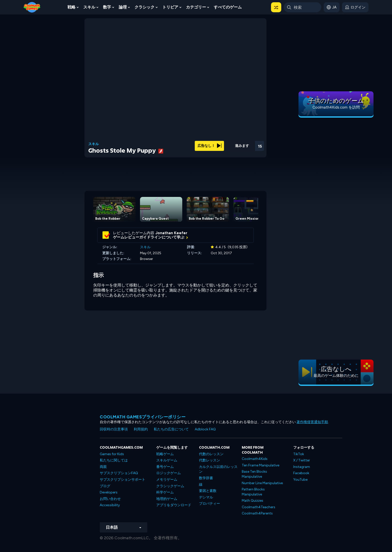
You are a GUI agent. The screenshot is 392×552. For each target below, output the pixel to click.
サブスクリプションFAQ (119, 473)
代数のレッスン (211, 454)
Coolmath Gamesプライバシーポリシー (143, 417)
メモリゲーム (167, 480)
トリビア (170, 7)
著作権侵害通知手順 (312, 422)
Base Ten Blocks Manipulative (254, 474)
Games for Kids (112, 454)
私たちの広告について (171, 429)
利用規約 (141, 429)
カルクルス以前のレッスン (218, 469)
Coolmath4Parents (257, 513)
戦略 (71, 7)
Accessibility (110, 505)
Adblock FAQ (205, 429)
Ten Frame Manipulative (260, 465)
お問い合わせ (110, 499)
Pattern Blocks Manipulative (253, 492)
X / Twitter (302, 460)
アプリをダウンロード (174, 505)
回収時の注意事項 (114, 429)
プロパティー (209, 504)
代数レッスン (209, 460)
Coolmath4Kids (255, 459)
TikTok (299, 454)
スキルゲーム (167, 460)
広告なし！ (209, 146)
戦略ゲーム (165, 454)
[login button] (355, 7)
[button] (276, 7)
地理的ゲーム (167, 499)
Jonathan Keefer (171, 233)
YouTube (300, 480)
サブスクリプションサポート (122, 480)
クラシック (144, 7)
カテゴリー (196, 7)
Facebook (301, 473)
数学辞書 (206, 478)
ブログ (105, 486)
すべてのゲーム (228, 7)
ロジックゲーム (168, 473)
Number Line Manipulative (262, 483)
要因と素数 (208, 491)
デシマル (206, 497)
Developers (109, 492)
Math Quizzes (252, 501)
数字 (107, 7)
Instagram (302, 467)
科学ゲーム (165, 492)
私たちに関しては (114, 460)
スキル (89, 7)
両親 (103, 467)
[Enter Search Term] (302, 7)
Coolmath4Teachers (258, 507)
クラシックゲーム (170, 486)
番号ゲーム (165, 467)
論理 (123, 7)
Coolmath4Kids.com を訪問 (336, 107)
